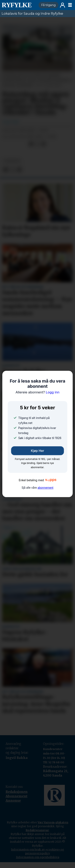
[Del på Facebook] (31, 144)
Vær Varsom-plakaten (53, 822)
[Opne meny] (70, 5)
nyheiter (12, 161)
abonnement (45, 488)
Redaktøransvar (37, 830)
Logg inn (62, 5)
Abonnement (16, 796)
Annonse (13, 801)
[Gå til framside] (18, 5)
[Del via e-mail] (43, 144)
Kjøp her (37, 451)
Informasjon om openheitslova (38, 857)
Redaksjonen (17, 792)
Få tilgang (48, 5)
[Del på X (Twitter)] (37, 144)
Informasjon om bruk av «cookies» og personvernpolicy (37, 851)
